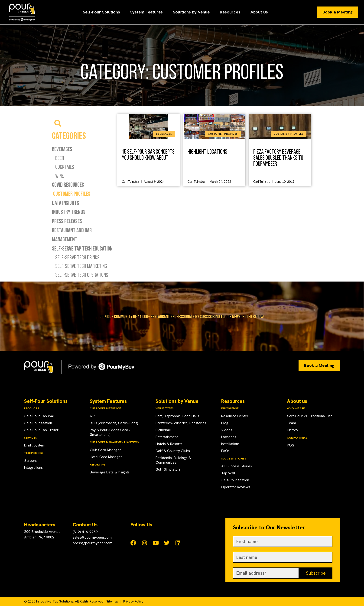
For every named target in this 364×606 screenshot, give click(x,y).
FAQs (226, 451)
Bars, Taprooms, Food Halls (178, 416)
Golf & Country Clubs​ (173, 451)
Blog (225, 423)
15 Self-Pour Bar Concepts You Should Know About (148, 155)
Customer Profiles (72, 194)
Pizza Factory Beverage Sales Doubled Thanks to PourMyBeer (278, 158)
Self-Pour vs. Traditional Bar (310, 416)
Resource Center (235, 416)
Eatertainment (167, 437)
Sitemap (112, 601)
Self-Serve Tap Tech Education (82, 248)
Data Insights (66, 203)
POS (291, 445)
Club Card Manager (106, 450)
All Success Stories (237, 466)
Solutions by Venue (191, 12)
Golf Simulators (168, 469)
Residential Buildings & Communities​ (174, 460)
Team (291, 423)
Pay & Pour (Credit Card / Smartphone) (110, 432)
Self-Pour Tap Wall (40, 416)
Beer (60, 158)
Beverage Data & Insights (110, 472)
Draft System (35, 445)
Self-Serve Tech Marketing (81, 266)
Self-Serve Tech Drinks (77, 257)
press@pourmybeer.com (93, 543)
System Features (146, 12)
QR (92, 416)
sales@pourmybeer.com (92, 537)
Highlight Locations (207, 151)
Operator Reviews (236, 487)
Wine (60, 176)
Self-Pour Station (38, 423)
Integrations (34, 468)
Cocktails (65, 167)
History (293, 430)
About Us (259, 12)
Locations (229, 437)
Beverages (62, 149)
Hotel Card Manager (106, 457)
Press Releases (67, 221)
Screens (31, 461)
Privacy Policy (133, 601)
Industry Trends (69, 212)
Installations (231, 444)
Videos (227, 430)
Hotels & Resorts (169, 444)
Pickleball (163, 430)
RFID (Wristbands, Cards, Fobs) (115, 423)
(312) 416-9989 (85, 532)
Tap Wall (228, 473)
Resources (230, 12)
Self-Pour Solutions (101, 12)
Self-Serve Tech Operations (82, 275)
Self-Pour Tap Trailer (41, 430)
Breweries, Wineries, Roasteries (182, 423)
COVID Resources (68, 185)
